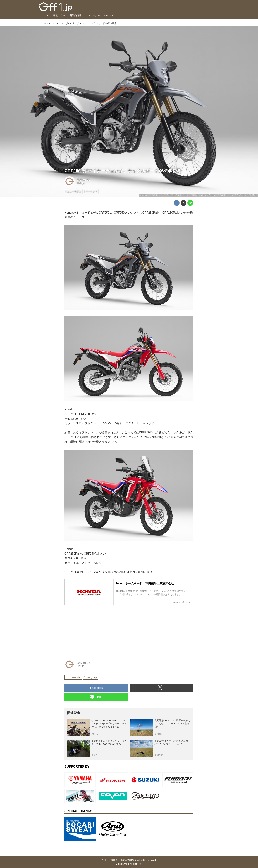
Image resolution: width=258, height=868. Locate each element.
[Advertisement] (91, 630)
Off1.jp (80, 183)
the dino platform (133, 864)
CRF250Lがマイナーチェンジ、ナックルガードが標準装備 (122, 171)
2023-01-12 (83, 180)
